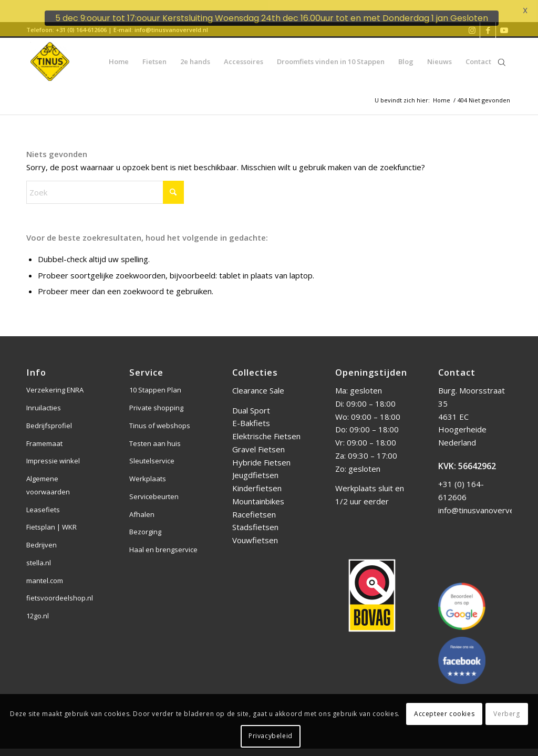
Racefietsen (254, 504)
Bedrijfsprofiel (49, 416)
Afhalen (142, 504)
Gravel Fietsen (258, 440)
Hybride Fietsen (261, 452)
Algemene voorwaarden (48, 476)
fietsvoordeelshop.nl (60, 588)
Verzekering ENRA (55, 380)
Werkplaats (148, 469)
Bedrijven (42, 535)
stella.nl (39, 553)
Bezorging (145, 522)
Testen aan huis (155, 433)
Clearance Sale (258, 381)
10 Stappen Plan (155, 380)
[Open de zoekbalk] (502, 52)
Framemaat (44, 433)
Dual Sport (251, 400)
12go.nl (38, 606)
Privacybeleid (271, 736)
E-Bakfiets (251, 413)
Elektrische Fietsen (266, 427)
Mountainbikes (258, 492)
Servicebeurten (154, 487)
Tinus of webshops (160, 416)
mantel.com (45, 571)
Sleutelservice (152, 451)
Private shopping (156, 398)
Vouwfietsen (255, 531)
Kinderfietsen (257, 479)
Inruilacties (44, 398)
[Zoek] (105, 183)
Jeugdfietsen (255, 465)
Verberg (506, 714)
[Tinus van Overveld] (50, 52)
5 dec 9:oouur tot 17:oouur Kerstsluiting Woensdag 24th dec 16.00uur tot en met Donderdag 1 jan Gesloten (272, 18)
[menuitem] (119, 52)
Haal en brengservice (163, 540)
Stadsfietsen (255, 517)
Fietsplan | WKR (51, 517)
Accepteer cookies (444, 714)
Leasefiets (43, 500)
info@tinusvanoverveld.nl (483, 501)
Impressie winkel (53, 451)
